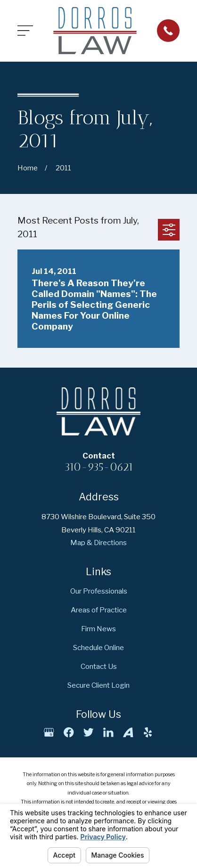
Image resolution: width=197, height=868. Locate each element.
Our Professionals (99, 591)
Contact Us (99, 666)
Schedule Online (98, 647)
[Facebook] (69, 732)
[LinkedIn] (108, 732)
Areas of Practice (99, 610)
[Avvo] (128, 732)
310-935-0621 (99, 467)
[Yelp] (148, 732)
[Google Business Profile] (49, 732)
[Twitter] (88, 732)
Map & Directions (98, 542)
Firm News (98, 629)
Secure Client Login (98, 685)
